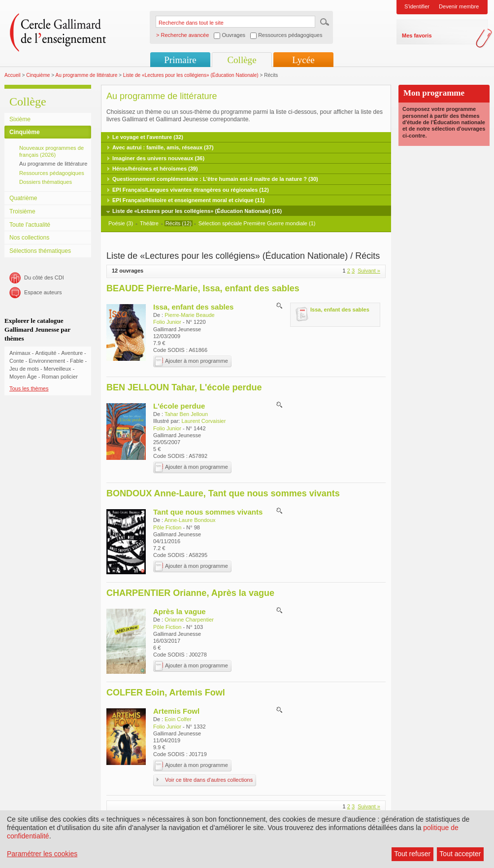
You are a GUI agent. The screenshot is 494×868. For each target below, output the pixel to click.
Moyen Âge (23, 377)
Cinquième (38, 75)
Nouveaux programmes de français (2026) (51, 151)
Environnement (47, 361)
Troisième (22, 211)
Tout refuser (412, 854)
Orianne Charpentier (189, 620)
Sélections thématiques (40, 251)
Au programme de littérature (86, 75)
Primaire (180, 60)
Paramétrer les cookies (42, 854)
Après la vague (180, 611)
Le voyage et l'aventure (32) (148, 137)
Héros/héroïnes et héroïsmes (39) (155, 169)
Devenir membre (459, 6)
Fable (77, 361)
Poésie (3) (121, 223)
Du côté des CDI (44, 278)
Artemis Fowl (176, 711)
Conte (16, 361)
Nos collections (29, 238)
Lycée (303, 60)
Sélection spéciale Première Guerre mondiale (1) (257, 223)
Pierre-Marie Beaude (190, 315)
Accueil (13, 75)
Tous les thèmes (29, 388)
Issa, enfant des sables (193, 307)
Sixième (20, 119)
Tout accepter (460, 854)
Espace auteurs (43, 292)
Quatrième (23, 198)
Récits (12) (179, 223)
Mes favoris (417, 35)
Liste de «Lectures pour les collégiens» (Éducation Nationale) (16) (197, 211)
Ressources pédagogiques (52, 173)
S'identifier (417, 6)
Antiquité (46, 353)
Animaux (20, 353)
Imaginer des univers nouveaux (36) (158, 158)
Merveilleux (58, 369)
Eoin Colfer (178, 719)
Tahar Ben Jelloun (186, 414)
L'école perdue (179, 406)
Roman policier (59, 377)
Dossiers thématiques (46, 182)
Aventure (72, 353)
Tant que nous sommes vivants (208, 512)
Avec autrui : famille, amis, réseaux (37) (163, 147)
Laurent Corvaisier (203, 421)
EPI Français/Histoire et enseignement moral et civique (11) (188, 200)
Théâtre (150, 223)
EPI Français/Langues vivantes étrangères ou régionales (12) (191, 190)
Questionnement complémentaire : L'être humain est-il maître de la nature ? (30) (215, 179)
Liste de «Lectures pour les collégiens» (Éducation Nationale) (191, 75)
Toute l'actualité (30, 225)
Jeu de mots (24, 369)
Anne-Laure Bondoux (190, 520)
